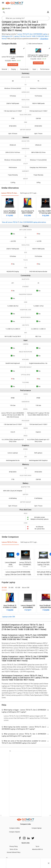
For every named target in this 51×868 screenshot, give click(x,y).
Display (14, 69)
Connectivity (24, 69)
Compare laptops (37, 828)
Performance (45, 69)
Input (34, 69)
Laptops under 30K (9, 617)
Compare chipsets (15, 832)
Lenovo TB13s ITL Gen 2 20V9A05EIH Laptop (32, 34)
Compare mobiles (15, 828)
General (4, 69)
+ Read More (44, 39)
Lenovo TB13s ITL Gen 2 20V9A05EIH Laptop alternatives (27, 222)
